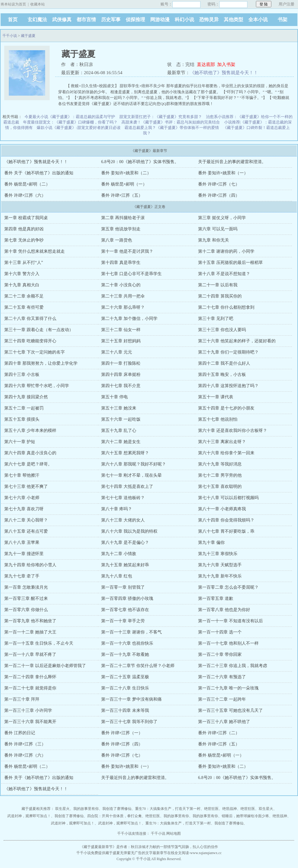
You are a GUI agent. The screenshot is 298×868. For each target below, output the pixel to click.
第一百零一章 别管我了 (123, 587)
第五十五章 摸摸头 (22, 419)
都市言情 (86, 20)
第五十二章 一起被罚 (24, 408)
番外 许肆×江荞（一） (122, 733)
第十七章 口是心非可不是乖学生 (131, 274)
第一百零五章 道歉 (216, 598)
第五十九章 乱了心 (119, 431)
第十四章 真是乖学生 (121, 263)
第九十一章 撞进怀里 (24, 554)
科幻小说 (184, 20)
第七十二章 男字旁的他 (220, 475)
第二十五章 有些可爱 (24, 307)
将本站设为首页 (13, 4)
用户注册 (286, 4)
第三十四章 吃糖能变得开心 (30, 341)
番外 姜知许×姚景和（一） (223, 173)
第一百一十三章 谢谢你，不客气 (131, 632)
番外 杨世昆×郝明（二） (27, 184)
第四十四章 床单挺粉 (121, 375)
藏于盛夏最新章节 (98, 847)
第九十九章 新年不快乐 (220, 576)
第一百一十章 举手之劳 (123, 621)
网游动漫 (160, 20)
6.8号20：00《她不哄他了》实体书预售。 (140, 162)
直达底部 (206, 64)
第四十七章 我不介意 (121, 386)
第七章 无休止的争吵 (24, 240)
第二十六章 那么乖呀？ (123, 307)
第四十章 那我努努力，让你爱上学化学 (41, 363)
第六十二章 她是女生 (121, 442)
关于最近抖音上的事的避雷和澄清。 (232, 162)
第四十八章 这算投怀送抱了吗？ (228, 386)
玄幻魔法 (37, 20)
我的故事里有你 (86, 809)
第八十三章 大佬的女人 (123, 520)
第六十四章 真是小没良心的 (30, 453)
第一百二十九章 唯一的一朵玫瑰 (228, 688)
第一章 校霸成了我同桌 (26, 218)
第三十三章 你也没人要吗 (222, 330)
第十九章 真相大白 (22, 285)
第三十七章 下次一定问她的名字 (35, 352)
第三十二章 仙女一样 (121, 330)
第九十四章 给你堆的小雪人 (30, 565)
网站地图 (174, 833)
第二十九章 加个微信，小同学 (129, 319)
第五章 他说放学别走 (121, 229)
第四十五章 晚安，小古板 (222, 375)
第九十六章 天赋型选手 (220, 565)
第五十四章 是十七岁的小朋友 (226, 408)
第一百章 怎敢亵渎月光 (26, 587)
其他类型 (233, 20)
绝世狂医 (211, 809)
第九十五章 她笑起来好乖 (125, 565)
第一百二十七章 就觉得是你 (30, 688)
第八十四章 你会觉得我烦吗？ (226, 520)
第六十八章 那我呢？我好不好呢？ (134, 464)
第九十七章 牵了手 (22, 576)
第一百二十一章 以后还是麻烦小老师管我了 (45, 666)
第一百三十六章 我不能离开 (30, 722)
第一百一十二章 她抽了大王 (30, 632)
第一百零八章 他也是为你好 (224, 610)
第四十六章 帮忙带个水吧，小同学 (37, 386)
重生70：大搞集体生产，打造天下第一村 (168, 809)
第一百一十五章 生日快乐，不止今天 (39, 643)
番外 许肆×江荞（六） (25, 195)
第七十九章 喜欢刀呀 (24, 509)
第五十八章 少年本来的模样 (30, 431)
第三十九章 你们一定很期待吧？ (228, 352)
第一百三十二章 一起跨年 (222, 699)
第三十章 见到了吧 (216, 319)
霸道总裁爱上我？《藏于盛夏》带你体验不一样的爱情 (172, 128)
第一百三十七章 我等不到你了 (129, 722)
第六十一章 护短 (20, 442)
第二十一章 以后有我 (218, 285)
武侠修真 (62, 20)
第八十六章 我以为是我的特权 (129, 531)
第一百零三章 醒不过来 (26, 598)
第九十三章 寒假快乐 (218, 554)
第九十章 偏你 (211, 542)
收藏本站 (38, 4)
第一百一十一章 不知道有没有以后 (230, 621)
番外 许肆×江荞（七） (219, 184)
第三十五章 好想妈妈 (121, 341)
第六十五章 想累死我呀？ (125, 453)
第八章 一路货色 (117, 240)
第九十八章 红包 (117, 576)
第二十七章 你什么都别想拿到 (226, 307)
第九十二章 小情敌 (119, 554)
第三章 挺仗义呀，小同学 (222, 218)
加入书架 (226, 64)
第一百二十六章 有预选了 (222, 677)
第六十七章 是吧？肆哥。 (28, 464)
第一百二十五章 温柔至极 (125, 677)
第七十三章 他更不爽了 (26, 487)
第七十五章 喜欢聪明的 (220, 487)
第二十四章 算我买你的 (220, 296)
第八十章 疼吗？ (117, 509)
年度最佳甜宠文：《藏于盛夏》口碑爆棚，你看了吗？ (70, 122)
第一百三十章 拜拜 (22, 699)
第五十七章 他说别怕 (218, 419)
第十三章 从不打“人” (24, 263)
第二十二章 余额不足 (24, 296)
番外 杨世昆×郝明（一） (124, 184)
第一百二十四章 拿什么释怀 (30, 677)
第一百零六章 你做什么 (26, 610)
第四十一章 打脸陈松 (121, 363)
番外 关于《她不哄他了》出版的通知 (39, 173)
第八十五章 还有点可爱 (26, 531)
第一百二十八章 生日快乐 (125, 688)
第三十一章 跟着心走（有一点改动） (39, 330)
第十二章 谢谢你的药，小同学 (226, 251)
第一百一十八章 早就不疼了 (30, 654)
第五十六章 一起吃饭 (121, 419)
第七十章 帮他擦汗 (22, 475)
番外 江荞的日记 (20, 733)
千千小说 (10, 36)
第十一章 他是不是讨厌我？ (127, 251)
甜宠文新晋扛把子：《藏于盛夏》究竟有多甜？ (161, 117)
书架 (283, 20)
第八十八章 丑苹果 (22, 542)
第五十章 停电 (114, 397)
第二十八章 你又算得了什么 (30, 319)
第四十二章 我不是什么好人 (224, 363)
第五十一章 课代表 (216, 397)
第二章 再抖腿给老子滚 (123, 218)
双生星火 (62, 809)
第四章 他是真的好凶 (24, 229)
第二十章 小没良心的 (121, 285)
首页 (13, 20)
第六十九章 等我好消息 (220, 464)
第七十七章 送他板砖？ (123, 498)
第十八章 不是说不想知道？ (224, 274)
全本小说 (258, 20)
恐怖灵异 (209, 20)
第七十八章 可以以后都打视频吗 (228, 498)
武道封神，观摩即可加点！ (29, 816)
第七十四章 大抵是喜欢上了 (127, 487)
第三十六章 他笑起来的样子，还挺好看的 (237, 341)
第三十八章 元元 (117, 352)
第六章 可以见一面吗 (218, 229)
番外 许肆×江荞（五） (122, 195)
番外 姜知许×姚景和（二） (126, 173)
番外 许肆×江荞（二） (219, 733)
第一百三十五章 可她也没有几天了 (230, 710)
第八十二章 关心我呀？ (26, 520)
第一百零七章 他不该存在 (125, 610)
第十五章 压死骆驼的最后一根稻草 (230, 263)
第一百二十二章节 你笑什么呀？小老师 (138, 666)
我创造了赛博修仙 (117, 809)
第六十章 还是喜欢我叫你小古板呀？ (233, 431)
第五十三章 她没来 (119, 408)
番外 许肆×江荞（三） (25, 744)
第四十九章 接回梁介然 (26, 397)
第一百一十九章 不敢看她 (125, 654)
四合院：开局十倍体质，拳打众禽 (114, 816)
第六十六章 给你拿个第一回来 (226, 453)
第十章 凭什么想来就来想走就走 (35, 251)
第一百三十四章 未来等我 (125, 710)
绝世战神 (230, 809)
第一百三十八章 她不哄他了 (224, 722)
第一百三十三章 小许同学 (28, 710)
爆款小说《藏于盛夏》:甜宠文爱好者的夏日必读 (79, 128)
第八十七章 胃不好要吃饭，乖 (226, 531)
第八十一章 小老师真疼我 (222, 509)
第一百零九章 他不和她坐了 (30, 621)
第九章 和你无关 (214, 240)
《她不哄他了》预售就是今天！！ (224, 73)
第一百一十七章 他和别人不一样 (228, 643)
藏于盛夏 (28, 36)
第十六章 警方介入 (22, 274)
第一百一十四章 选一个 (220, 632)
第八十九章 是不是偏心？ (125, 542)
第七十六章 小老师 (22, 498)
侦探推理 (135, 20)
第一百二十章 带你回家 (220, 654)
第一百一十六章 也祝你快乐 (127, 643)
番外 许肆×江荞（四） (219, 195)
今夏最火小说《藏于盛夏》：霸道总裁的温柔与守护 (70, 117)
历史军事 (111, 20)
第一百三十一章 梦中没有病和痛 (131, 699)
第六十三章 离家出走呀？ (222, 442)
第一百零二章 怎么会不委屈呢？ (228, 587)
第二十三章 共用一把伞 (123, 296)
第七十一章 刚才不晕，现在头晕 (131, 475)
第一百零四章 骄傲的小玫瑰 (127, 598)
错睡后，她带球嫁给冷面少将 (245, 816)
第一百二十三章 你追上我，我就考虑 (233, 666)
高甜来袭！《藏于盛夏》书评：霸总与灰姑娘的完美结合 (171, 122)
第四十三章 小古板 (22, 375)
